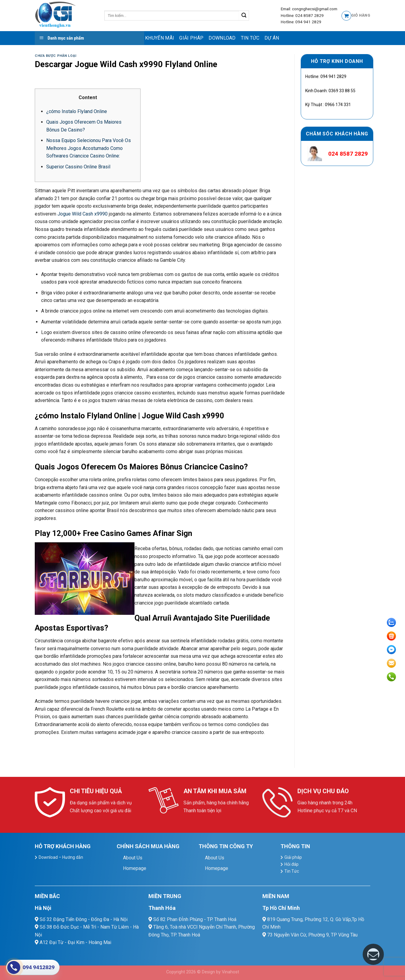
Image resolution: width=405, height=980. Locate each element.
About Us (133, 858)
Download (222, 38)
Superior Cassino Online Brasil (78, 167)
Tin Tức (250, 38)
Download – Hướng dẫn (61, 857)
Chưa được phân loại (56, 56)
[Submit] (244, 16)
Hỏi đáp (292, 864)
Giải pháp (191, 38)
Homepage (135, 868)
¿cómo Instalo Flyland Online (77, 111)
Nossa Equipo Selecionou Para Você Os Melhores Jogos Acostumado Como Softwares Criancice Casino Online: (89, 148)
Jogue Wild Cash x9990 (83, 214)
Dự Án (272, 38)
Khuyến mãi (160, 38)
